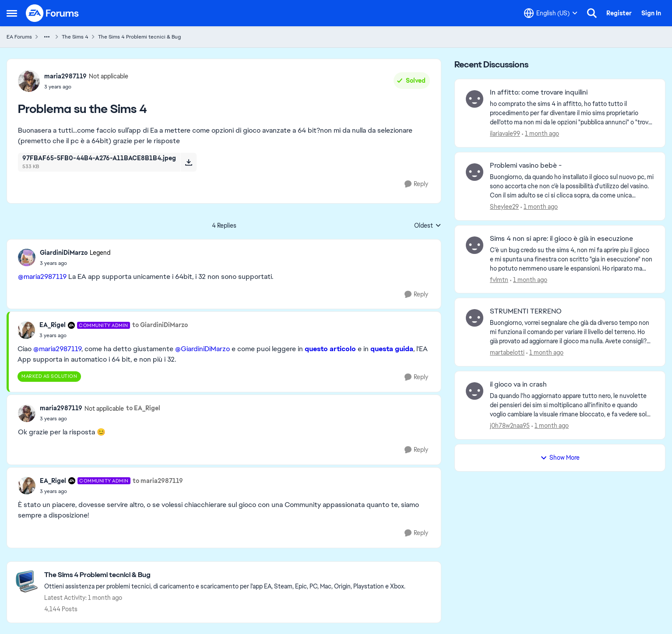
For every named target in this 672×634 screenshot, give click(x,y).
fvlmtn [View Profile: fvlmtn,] (499, 279)
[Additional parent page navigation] (47, 37)
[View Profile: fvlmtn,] (475, 245)
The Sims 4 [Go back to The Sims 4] (75, 37)
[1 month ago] (540, 134)
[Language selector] (551, 13)
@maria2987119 (42, 276)
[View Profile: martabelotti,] (475, 318)
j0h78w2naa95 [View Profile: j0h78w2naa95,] (510, 426)
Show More (560, 458)
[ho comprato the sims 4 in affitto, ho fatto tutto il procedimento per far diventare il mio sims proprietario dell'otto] (572, 113)
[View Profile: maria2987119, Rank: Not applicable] (29, 81)
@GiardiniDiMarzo (202, 349)
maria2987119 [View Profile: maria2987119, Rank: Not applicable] (65, 76)
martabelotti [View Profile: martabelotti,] (507, 352)
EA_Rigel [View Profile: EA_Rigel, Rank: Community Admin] (53, 325)
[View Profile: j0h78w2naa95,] (475, 391)
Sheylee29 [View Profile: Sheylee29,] (504, 207)
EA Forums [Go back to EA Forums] (19, 37)
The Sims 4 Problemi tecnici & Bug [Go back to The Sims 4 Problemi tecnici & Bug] (139, 37)
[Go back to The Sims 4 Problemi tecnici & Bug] (225, 575)
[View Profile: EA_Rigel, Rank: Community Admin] (26, 330)
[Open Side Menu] (12, 13)
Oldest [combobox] (428, 226)
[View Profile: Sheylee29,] (475, 172)
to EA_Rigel (143, 408)
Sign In (651, 13)
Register (619, 13)
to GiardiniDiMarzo (160, 325)
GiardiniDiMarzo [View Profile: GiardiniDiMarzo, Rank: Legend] (64, 253)
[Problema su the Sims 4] (75, 263)
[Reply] (416, 184)
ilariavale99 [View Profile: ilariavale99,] (505, 134)
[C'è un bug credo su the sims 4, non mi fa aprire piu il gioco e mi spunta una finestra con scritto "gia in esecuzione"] (572, 259)
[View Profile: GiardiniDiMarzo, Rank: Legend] (27, 257)
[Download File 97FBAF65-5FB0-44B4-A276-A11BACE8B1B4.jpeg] (188, 162)
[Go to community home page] (53, 13)
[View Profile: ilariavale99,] (475, 99)
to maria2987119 (158, 481)
